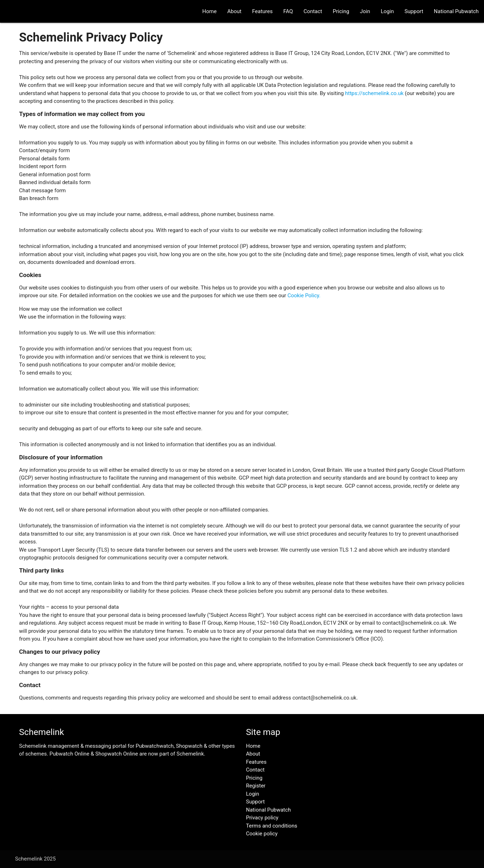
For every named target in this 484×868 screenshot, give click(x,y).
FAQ (288, 11)
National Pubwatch (456, 11)
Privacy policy (262, 818)
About (234, 11)
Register (256, 786)
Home (210, 11)
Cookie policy (262, 834)
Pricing (341, 11)
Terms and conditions (272, 826)
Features (262, 11)
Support (414, 11)
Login (387, 11)
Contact (313, 11)
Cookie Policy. (304, 295)
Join (365, 11)
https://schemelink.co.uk (374, 93)
